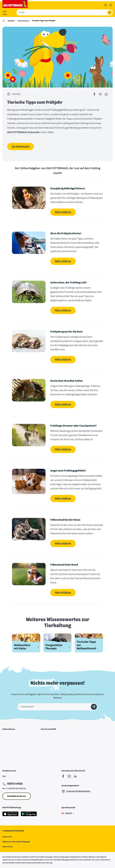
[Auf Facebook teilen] (94, 94)
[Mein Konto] (111, 5)
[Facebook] (63, 776)
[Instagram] (69, 776)
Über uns (6, 735)
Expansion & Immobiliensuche (15, 753)
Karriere (6, 741)
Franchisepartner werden (13, 747)
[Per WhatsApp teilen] (106, 94)
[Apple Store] (10, 814)
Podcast (44, 759)
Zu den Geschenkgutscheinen (76, 791)
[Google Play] (29, 814)
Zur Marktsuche (21, 146)
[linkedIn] (75, 776)
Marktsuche (46, 735)
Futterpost (45, 753)
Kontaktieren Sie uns (17, 796)
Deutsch (69, 813)
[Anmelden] (94, 707)
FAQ (4, 776)
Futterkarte (46, 741)
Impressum (7, 837)
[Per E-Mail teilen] (100, 94)
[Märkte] (106, 5)
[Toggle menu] (5, 12)
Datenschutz (8, 847)
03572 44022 (15, 784)
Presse (5, 759)
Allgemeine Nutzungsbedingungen (16, 842)
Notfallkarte (46, 747)
